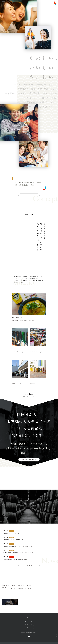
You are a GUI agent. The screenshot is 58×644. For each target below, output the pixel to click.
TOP (57, 636)
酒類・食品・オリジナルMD (30, 460)
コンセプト (32, 195)
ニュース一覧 (32, 565)
